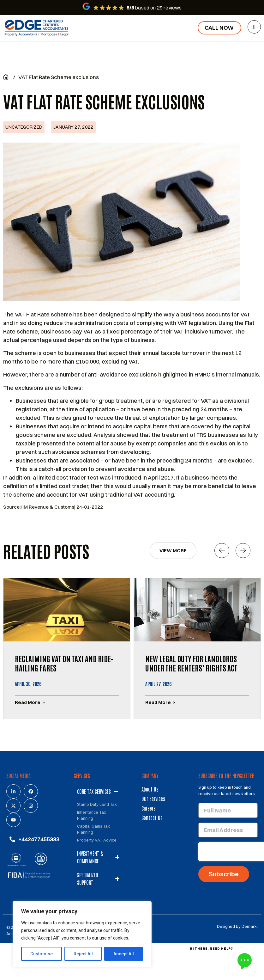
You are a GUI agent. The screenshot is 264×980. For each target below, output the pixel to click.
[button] (222, 551)
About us (150, 789)
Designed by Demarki (237, 926)
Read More (28, 702)
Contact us (152, 818)
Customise (42, 954)
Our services (153, 799)
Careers (149, 808)
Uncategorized (24, 127)
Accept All (124, 954)
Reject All (83, 954)
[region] (82, 934)
